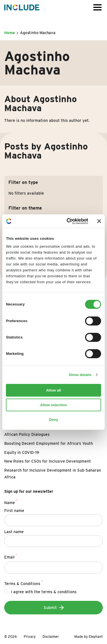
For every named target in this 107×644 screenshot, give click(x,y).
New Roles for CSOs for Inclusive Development (48, 461)
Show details (80, 375)
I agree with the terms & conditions (44, 592)
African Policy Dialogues (27, 434)
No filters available (26, 193)
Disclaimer (51, 637)
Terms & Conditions (23, 583)
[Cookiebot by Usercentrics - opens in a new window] (66, 221)
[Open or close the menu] (97, 7)
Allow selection (53, 405)
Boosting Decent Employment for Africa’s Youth (49, 443)
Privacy (30, 637)
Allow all (53, 390)
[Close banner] (99, 221)
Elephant (96, 637)
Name (11, 502)
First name (14, 511)
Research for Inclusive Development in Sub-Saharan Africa (53, 474)
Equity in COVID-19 (22, 452)
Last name (14, 532)
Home (9, 33)
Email (11, 556)
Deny (53, 419)
